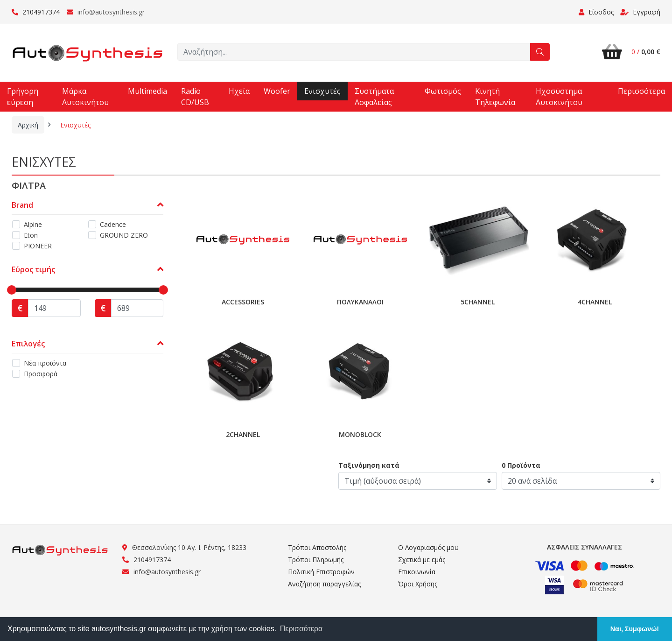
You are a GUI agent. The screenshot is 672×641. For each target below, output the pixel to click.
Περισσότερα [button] (301, 629)
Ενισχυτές (322, 91)
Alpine (33, 224)
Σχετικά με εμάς (422, 560)
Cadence (113, 224)
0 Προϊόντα (521, 465)
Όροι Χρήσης (418, 584)
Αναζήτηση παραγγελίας (324, 584)
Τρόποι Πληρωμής (316, 560)
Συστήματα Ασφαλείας (374, 97)
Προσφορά (41, 374)
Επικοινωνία (417, 572)
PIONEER (38, 246)
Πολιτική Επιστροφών (321, 572)
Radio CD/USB (195, 97)
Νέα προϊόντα (45, 363)
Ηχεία (239, 91)
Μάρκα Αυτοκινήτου (85, 97)
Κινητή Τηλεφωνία (495, 97)
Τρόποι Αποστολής (317, 547)
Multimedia (147, 91)
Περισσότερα (641, 91)
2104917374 (36, 12)
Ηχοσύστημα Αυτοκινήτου (559, 97)
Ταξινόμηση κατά (369, 465)
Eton (31, 235)
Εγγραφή (640, 12)
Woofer (277, 91)
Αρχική (28, 125)
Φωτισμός (443, 91)
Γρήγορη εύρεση (23, 97)
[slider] (12, 290)
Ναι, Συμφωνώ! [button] (635, 629)
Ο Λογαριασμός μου (428, 547)
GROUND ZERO (124, 235)
